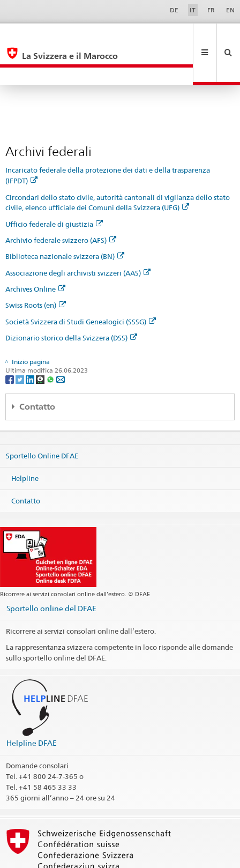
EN (230, 10)
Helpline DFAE (32, 707)
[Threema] (41, 343)
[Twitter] (21, 343)
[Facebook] (10, 343)
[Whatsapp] (51, 343)
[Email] (61, 343)
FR (211, 10)
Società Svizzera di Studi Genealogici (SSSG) (81, 286)
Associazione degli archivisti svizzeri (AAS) (78, 237)
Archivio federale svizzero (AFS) (61, 204)
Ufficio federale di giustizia (54, 188)
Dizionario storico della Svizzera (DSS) (71, 302)
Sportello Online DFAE (42, 420)
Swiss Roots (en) (36, 269)
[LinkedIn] (31, 343)
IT (193, 10)
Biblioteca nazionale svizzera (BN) (65, 220)
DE (174, 10)
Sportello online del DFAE (51, 572)
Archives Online (35, 253)
